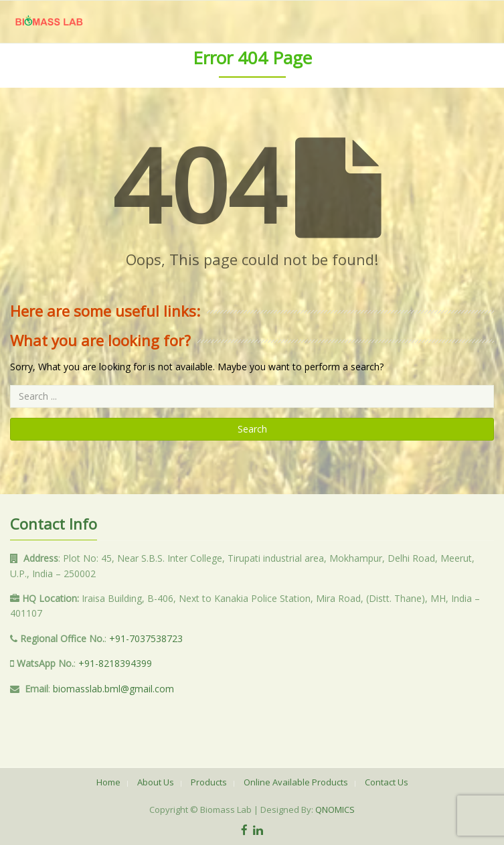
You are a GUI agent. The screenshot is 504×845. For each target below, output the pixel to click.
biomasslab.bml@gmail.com (113, 689)
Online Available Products (296, 782)
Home (108, 782)
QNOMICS (335, 810)
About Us (156, 782)
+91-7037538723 (146, 638)
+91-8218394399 (115, 663)
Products (209, 782)
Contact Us (387, 782)
